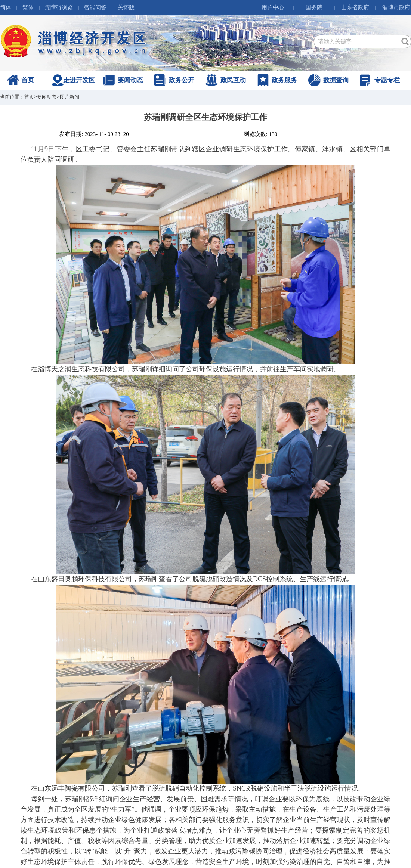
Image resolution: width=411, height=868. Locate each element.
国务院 (314, 7)
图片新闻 (69, 97)
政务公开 (182, 80)
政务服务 (284, 80)
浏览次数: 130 (260, 134)
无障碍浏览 (59, 7)
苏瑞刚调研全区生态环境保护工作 (205, 117)
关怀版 (126, 7)
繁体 (28, 7)
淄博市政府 (396, 7)
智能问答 (95, 7)
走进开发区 (79, 80)
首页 (28, 80)
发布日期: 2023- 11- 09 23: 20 (94, 134)
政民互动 (233, 80)
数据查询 (336, 80)
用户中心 (273, 7)
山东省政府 (355, 7)
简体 (6, 7)
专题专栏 (387, 80)
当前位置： (12, 97)
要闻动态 (130, 80)
